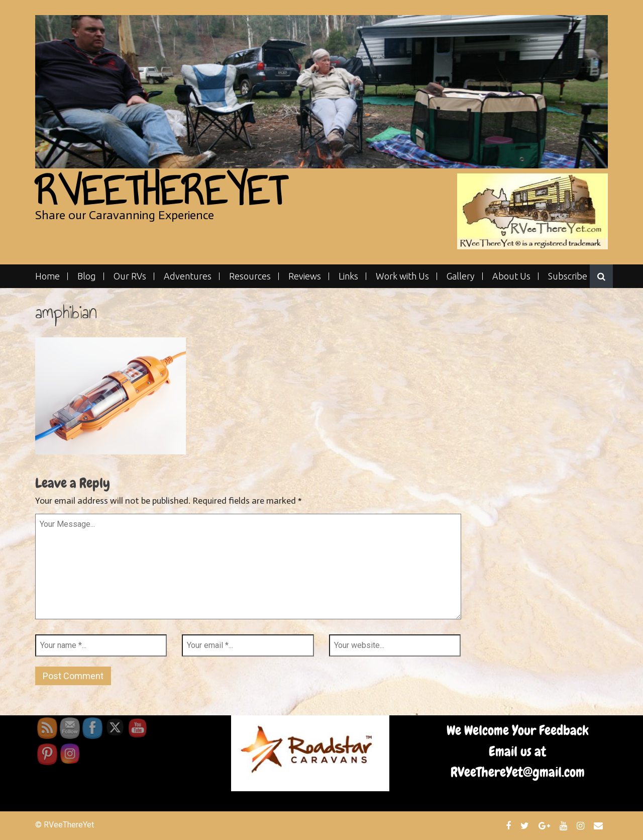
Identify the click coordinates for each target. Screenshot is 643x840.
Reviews (305, 276)
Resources (250, 276)
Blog (87, 276)
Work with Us (402, 276)
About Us (511, 276)
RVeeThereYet (160, 191)
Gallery (461, 276)
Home (47, 276)
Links (348, 276)
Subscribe (568, 276)
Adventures (188, 276)
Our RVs (130, 276)
